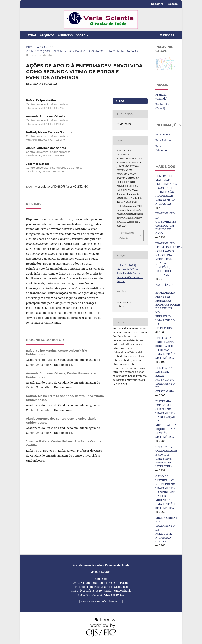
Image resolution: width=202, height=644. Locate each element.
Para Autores (163, 140)
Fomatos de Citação (127, 235)
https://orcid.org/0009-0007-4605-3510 (45, 140)
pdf (121, 101)
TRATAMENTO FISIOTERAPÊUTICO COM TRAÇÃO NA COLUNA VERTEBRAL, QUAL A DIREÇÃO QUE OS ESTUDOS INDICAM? (169, 259)
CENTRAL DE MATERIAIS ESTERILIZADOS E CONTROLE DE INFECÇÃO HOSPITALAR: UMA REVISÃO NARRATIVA (166, 190)
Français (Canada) (161, 96)
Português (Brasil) (162, 106)
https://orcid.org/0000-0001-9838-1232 (45, 172)
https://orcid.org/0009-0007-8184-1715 (45, 108)
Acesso (173, 4)
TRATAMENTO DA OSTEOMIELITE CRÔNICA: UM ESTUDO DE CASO (166, 223)
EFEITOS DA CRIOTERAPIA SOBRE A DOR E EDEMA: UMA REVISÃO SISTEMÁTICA (165, 348)
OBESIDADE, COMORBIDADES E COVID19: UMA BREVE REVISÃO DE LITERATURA (166, 456)
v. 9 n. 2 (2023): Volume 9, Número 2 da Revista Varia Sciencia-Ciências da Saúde (83, 51)
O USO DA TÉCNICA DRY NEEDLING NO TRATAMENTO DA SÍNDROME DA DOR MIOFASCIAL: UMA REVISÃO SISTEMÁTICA (165, 492)
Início (30, 47)
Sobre (81, 35)
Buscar (167, 35)
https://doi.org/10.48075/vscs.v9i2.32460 (61, 187)
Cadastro (157, 4)
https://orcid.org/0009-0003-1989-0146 (45, 124)
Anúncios (65, 35)
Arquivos (47, 35)
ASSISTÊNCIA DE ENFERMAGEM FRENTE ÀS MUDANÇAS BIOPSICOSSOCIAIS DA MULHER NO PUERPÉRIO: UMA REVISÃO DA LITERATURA (168, 306)
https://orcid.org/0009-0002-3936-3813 (45, 156)
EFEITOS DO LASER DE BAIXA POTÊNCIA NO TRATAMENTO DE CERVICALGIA (165, 379)
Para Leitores (164, 134)
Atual (32, 35)
